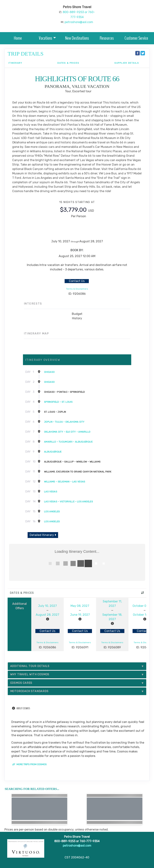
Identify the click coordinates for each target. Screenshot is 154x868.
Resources (107, 38)
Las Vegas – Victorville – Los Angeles (68, 502)
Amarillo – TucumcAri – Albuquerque (68, 442)
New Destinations (77, 38)
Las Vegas (51, 492)
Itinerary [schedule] (15, 63)
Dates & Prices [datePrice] (68, 63)
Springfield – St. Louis (58, 402)
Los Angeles (52, 512)
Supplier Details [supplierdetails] (127, 63)
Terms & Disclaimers (77, 289)
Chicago (49, 372)
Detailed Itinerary (43, 535)
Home (18, 38)
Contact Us (77, 281)
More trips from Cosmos (29, 764)
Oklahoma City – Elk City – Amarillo (67, 432)
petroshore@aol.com (79, 22)
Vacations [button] (45, 38)
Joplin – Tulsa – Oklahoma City (64, 422)
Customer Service (136, 38)
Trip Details (26, 54)
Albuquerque (53, 452)
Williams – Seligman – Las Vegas (65, 482)
